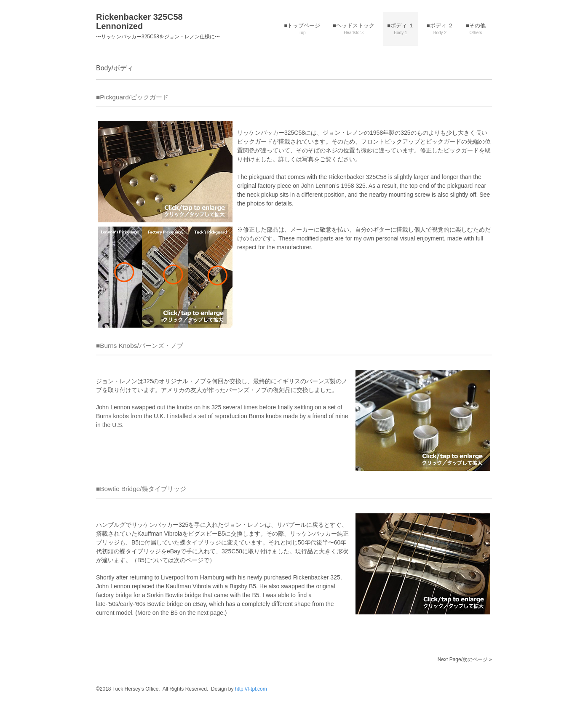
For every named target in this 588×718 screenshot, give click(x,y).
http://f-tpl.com (251, 689)
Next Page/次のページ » (465, 659)
